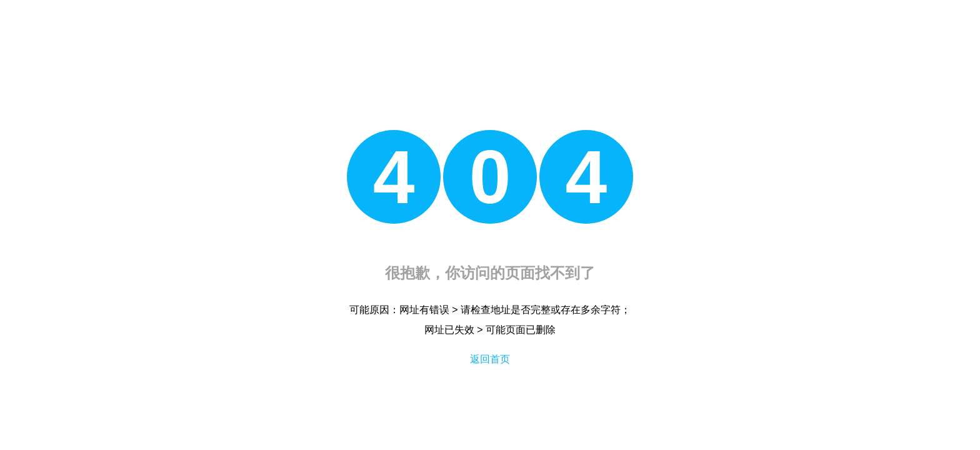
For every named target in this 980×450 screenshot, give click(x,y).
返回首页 (490, 359)
